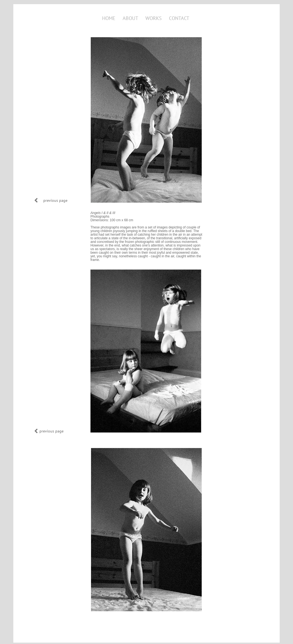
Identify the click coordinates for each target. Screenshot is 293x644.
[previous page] (55, 200)
